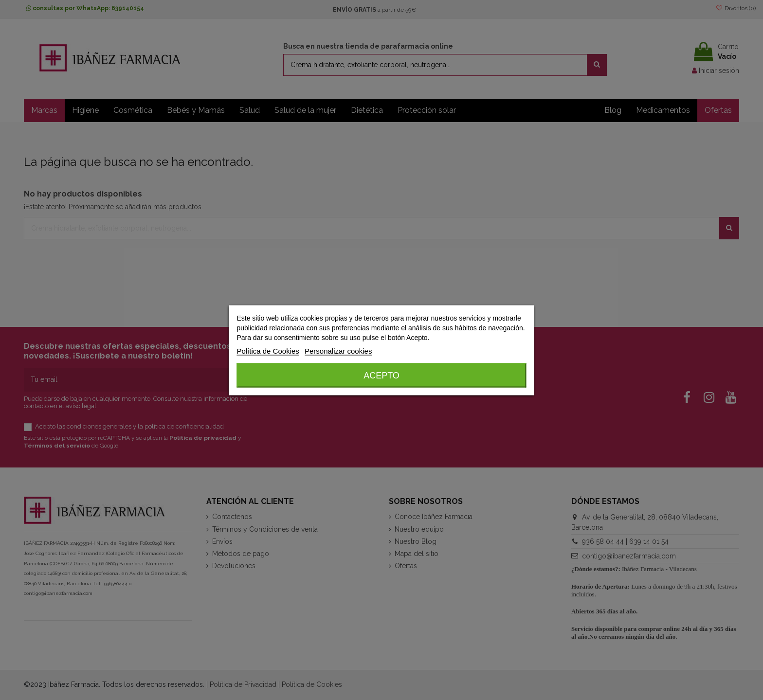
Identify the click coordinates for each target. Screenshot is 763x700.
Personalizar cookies (338, 350)
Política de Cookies (268, 350)
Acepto (381, 375)
